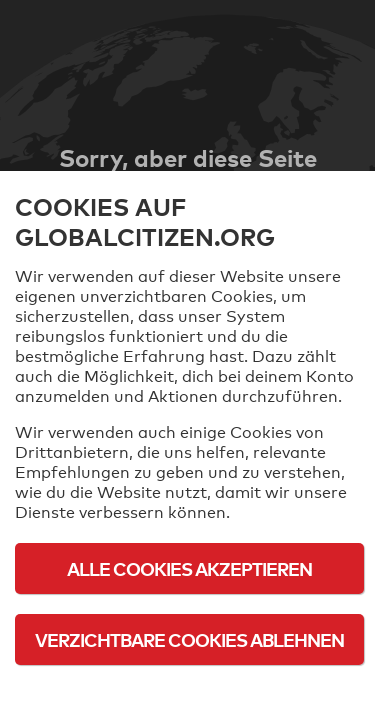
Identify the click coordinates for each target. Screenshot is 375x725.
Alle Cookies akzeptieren (189, 568)
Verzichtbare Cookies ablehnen (189, 639)
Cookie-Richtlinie (190, 694)
